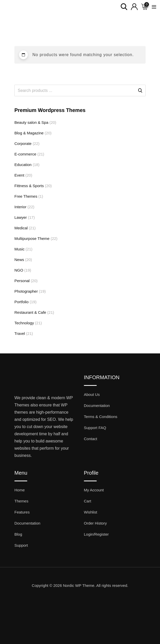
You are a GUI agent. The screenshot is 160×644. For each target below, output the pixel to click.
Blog (18, 534)
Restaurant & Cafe (30, 312)
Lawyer (21, 217)
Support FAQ (95, 428)
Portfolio (21, 302)
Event (19, 175)
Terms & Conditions (101, 417)
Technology (24, 323)
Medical (21, 228)
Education (23, 165)
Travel (20, 333)
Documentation (97, 406)
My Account (94, 490)
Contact (91, 439)
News (19, 260)
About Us (92, 394)
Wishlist (91, 512)
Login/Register (96, 534)
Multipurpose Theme (32, 238)
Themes (21, 501)
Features (22, 512)
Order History (95, 523)
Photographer (26, 291)
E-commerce (25, 154)
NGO (19, 270)
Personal (22, 281)
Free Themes (26, 196)
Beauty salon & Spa (31, 122)
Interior (20, 207)
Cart (87, 501)
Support (21, 545)
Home (20, 490)
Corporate (23, 143)
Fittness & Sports (29, 186)
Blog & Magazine (29, 133)
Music (19, 249)
